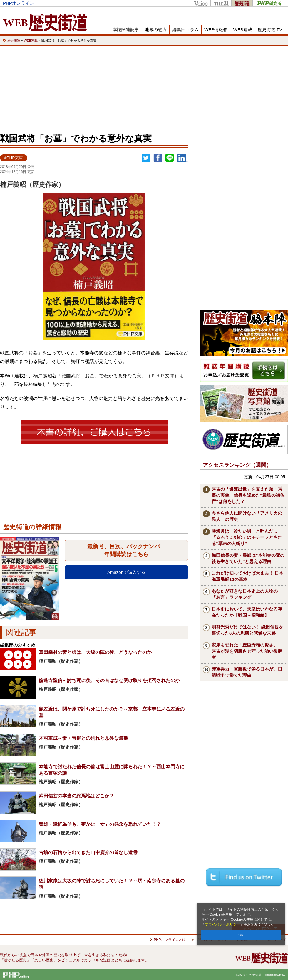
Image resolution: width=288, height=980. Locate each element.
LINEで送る (170, 158)
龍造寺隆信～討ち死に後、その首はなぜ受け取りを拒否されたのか (109, 680)
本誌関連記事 (126, 30)
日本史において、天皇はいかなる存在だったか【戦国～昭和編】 (247, 612)
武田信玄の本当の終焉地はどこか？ (76, 796)
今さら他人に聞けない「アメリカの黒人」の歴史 (247, 516)
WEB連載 (242, 30)
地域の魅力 (156, 30)
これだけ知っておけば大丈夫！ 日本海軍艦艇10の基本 (247, 576)
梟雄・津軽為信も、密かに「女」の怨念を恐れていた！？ (100, 824)
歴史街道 (242, 3)
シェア (158, 158)
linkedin (182, 158)
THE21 (221, 3)
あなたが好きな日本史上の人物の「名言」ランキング (245, 594)
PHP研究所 (269, 3)
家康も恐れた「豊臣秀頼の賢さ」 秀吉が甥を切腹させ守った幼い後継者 (247, 651)
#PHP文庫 (14, 158)
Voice (201, 3)
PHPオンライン (19, 3)
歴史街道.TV (270, 30)
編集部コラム (185, 30)
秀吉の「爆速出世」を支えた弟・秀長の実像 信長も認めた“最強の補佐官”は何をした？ (248, 495)
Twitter (146, 158)
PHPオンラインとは (170, 940)
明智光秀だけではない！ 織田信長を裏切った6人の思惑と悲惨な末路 (247, 630)
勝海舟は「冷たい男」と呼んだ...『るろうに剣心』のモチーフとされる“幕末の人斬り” (247, 537)
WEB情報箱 (216, 30)
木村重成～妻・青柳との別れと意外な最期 (83, 738)
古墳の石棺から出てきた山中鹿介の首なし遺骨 (88, 852)
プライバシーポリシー (222, 924)
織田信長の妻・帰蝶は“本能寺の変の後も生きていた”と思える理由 (248, 558)
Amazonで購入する (126, 572)
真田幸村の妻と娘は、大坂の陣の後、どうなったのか (95, 652)
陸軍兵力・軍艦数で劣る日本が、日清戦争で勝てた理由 (247, 672)
